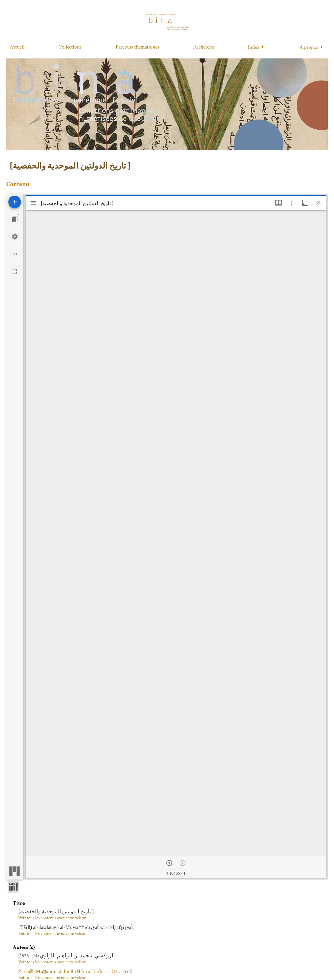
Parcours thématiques (137, 47)
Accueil (17, 47)
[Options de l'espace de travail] (15, 254)
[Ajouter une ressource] (15, 202)
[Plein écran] (15, 271)
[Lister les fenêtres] (15, 219)
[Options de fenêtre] (279, 203)
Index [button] (254, 47)
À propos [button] (309, 47)
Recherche (204, 47)
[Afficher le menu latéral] (33, 203)
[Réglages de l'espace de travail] (15, 237)
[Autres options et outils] (292, 203)
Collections (70, 47)
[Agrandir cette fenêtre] (305, 203)
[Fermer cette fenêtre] (318, 203)
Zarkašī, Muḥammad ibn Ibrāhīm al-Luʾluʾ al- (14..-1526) (75, 971)
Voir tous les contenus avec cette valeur (52, 918)
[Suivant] (169, 863)
